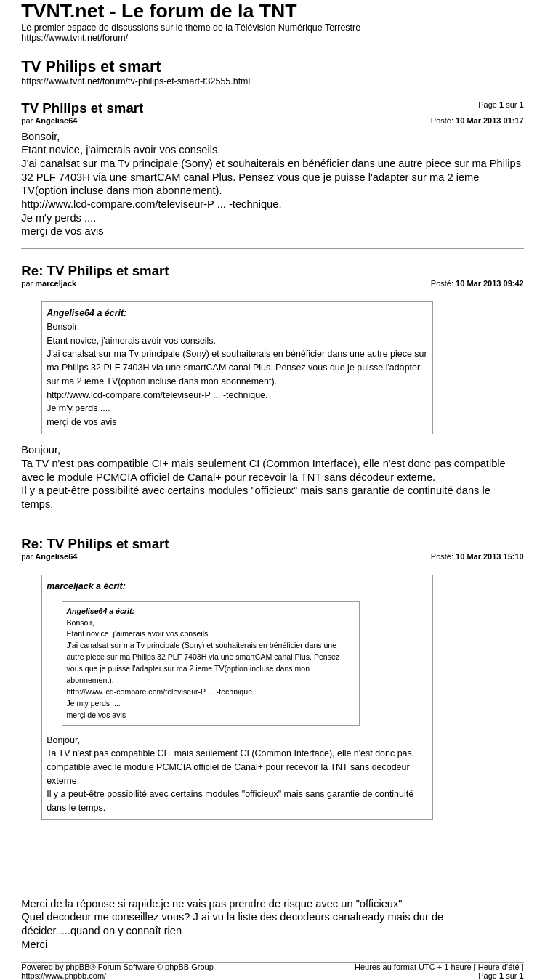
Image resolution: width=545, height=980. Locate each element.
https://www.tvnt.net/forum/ (74, 38)
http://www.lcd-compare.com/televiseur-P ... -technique (150, 204)
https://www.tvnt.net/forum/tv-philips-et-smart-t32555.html (136, 81)
